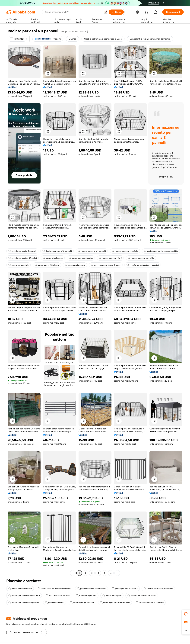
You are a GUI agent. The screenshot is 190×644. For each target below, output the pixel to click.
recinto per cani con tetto (141, 258)
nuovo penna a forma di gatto (106, 265)
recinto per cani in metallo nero (24, 596)
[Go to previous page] (73, 573)
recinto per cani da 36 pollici (142, 596)
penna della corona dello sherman (54, 589)
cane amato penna (75, 265)
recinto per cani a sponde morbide (161, 251)
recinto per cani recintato (125, 251)
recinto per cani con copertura (24, 602)
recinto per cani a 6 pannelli (22, 251)
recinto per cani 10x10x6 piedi (115, 602)
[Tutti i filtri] (17, 39)
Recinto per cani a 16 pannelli (57, 251)
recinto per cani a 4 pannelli (92, 251)
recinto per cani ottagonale (150, 602)
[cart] (147, 13)
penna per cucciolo (19, 265)
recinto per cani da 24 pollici (23, 258)
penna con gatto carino (81, 258)
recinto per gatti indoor (82, 602)
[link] (186, 614)
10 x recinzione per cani (58, 596)
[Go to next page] (117, 573)
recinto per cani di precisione (158, 589)
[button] (48, 74)
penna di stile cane (53, 258)
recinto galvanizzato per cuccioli (143, 265)
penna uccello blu (55, 602)
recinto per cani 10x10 (110, 258)
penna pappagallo (112, 596)
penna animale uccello (20, 589)
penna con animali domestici (92, 589)
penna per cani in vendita (125, 589)
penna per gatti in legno (47, 265)
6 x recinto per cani (86, 596)
